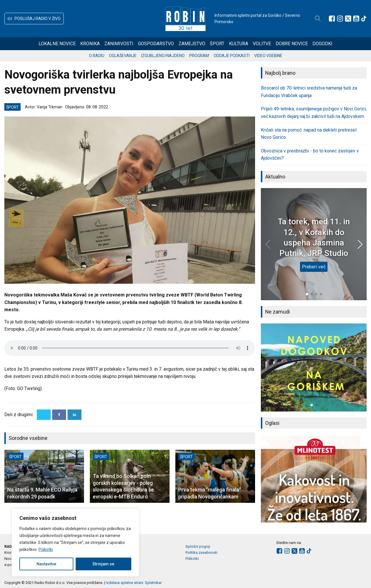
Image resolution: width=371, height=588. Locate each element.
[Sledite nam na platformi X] (348, 19)
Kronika (90, 44)
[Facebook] (59, 415)
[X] (44, 415)
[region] (75, 543)
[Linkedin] (74, 415)
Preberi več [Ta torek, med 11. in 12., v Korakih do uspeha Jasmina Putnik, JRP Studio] (314, 267)
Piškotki (46, 549)
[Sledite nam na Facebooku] (332, 19)
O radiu (97, 56)
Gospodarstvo (156, 44)
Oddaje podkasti (232, 56)
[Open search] (318, 19)
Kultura (239, 44)
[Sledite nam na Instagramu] (340, 19)
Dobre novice (292, 44)
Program (199, 56)
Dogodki (322, 44)
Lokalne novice (57, 44)
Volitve (262, 44)
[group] (314, 367)
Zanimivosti (119, 44)
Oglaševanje (123, 56)
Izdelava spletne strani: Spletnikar (134, 583)
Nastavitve (46, 564)
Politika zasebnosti (201, 552)
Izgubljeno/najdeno (163, 56)
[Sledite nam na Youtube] (356, 19)
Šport (217, 44)
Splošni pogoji (198, 546)
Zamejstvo (192, 44)
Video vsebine (268, 56)
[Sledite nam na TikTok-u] (364, 19)
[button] (34, 19)
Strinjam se (103, 564)
